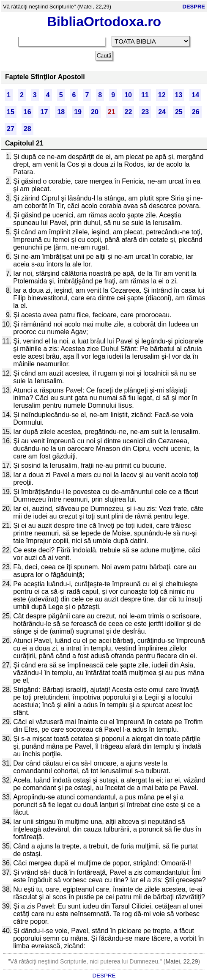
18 (61, 112)
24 (162, 112)
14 (195, 95)
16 (27, 112)
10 (128, 95)
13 (179, 95)
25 (179, 112)
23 (145, 112)
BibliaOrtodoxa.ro (104, 22)
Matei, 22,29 (182, 961)
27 (11, 129)
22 (129, 112)
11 (145, 95)
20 (95, 112)
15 (11, 112)
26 (196, 112)
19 (78, 112)
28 (27, 129)
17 (44, 112)
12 (162, 95)
